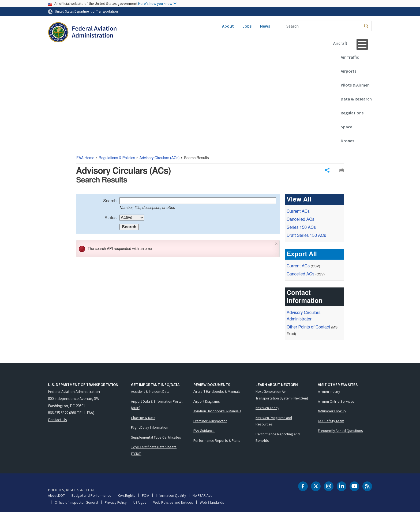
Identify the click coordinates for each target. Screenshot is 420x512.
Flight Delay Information (150, 427)
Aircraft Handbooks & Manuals (217, 391)
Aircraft (340, 43)
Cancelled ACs (300, 219)
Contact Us (57, 420)
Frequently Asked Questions (340, 431)
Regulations (352, 113)
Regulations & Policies (117, 158)
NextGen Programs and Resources (274, 421)
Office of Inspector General (76, 502)
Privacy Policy (116, 502)
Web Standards (212, 502)
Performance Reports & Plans (217, 440)
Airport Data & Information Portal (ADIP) (157, 405)
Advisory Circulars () (160, 158)
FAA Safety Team (331, 421)
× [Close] (276, 243)
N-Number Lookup (332, 411)
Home (85, 158)
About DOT (56, 495)
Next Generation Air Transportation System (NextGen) (282, 395)
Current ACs (298, 211)
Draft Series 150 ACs (306, 236)
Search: (110, 201)
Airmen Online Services (336, 401)
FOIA (146, 495)
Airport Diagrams (207, 401)
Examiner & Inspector (210, 421)
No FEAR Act (202, 495)
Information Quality (171, 495)
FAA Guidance (204, 431)
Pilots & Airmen (355, 85)
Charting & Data (143, 418)
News (265, 26)
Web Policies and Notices (173, 502)
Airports (348, 71)
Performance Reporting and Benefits (278, 437)
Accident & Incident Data (150, 391)
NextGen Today (267, 408)
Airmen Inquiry (329, 391)
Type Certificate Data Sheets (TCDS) (154, 450)
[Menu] (362, 44)
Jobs (247, 26)
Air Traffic (350, 57)
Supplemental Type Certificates (156, 437)
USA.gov (140, 502)
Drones (347, 141)
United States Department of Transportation (86, 11)
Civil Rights (127, 495)
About (228, 26)
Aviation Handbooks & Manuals (217, 411)
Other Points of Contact (308, 327)
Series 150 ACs (301, 227)
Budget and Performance (91, 495)
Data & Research (356, 99)
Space (346, 127)
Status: (111, 218)
